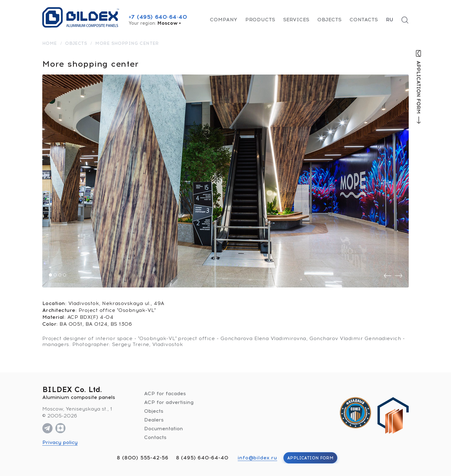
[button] (50, 275)
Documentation (163, 429)
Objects (329, 20)
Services (296, 20)
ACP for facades (165, 393)
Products (260, 20)
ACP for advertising (169, 402)
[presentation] (387, 276)
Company (223, 20)
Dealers (154, 420)
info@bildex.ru (257, 458)
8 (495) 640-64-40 (202, 458)
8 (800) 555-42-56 (143, 458)
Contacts (364, 20)
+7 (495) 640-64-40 (158, 17)
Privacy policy (60, 442)
